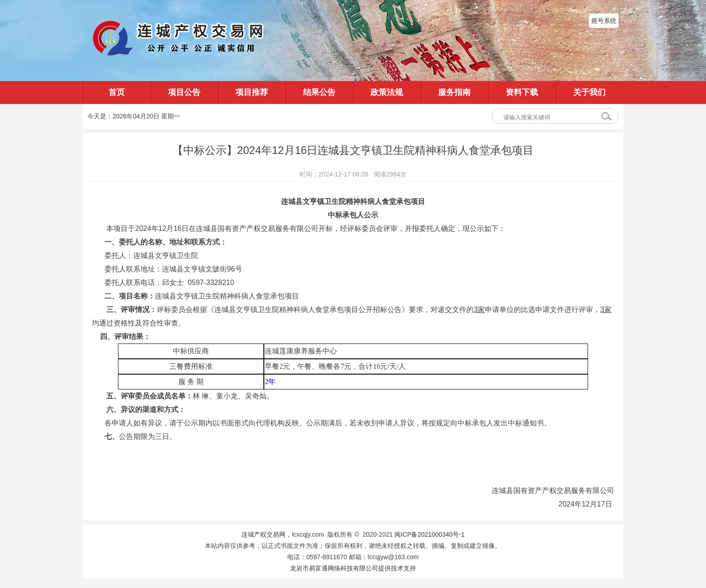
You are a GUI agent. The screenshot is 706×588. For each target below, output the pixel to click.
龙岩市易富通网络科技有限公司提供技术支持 (353, 568)
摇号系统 (604, 21)
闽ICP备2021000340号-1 (430, 534)
